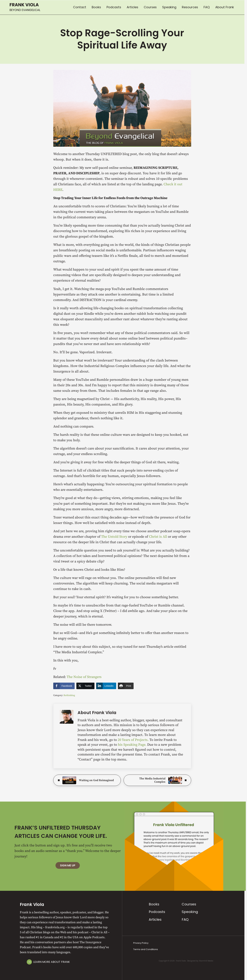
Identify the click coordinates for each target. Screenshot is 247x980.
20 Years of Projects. (134, 740)
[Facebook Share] (64, 686)
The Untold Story (114, 537)
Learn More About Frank (52, 962)
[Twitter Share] (85, 686)
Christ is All (158, 537)
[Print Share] (126, 686)
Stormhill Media (206, 961)
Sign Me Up (68, 865)
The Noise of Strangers (84, 677)
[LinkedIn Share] (106, 686)
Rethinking (69, 695)
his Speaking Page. (133, 745)
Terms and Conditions (146, 949)
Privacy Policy (141, 943)
